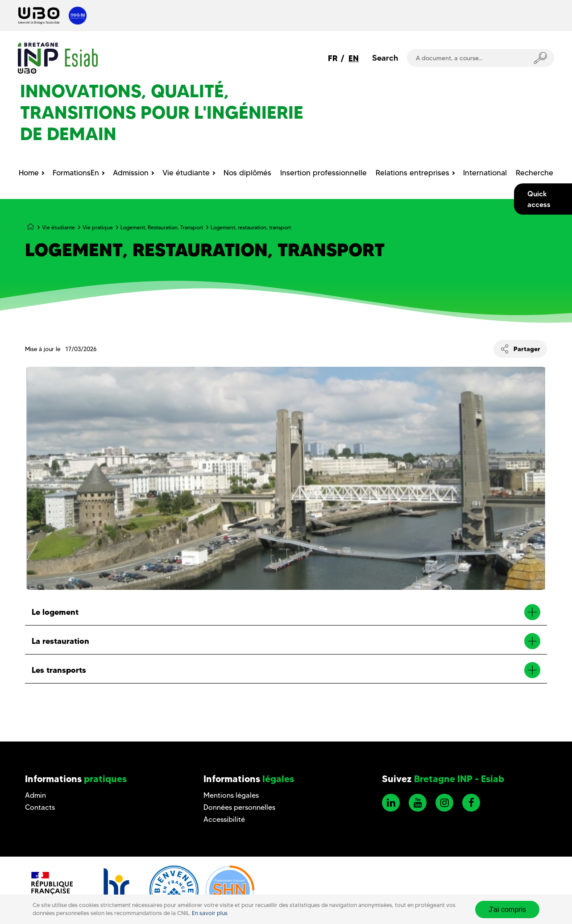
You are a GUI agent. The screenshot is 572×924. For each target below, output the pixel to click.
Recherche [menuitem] (535, 173)
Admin (35, 795)
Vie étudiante (58, 227)
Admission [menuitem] (131, 173)
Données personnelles (239, 807)
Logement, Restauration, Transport (162, 227)
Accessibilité (224, 819)
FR (333, 58)
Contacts (40, 807)
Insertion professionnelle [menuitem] (323, 173)
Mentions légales (231, 795)
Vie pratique (98, 227)
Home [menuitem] (29, 173)
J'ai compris (507, 909)
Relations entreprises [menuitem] (412, 173)
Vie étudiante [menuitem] (186, 173)
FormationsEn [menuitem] (76, 173)
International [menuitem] (485, 173)
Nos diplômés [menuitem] (247, 173)
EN (354, 58)
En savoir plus (210, 913)
